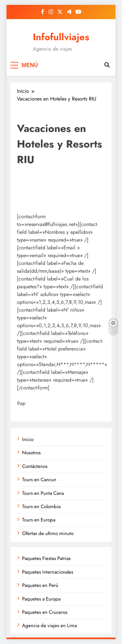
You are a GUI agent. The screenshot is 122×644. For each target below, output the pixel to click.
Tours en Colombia (41, 507)
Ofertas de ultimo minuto (48, 533)
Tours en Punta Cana (43, 493)
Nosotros (31, 453)
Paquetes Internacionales (48, 572)
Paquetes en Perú (40, 585)
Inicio (28, 439)
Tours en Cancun (39, 480)
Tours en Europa (39, 520)
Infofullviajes (61, 37)
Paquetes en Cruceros (45, 612)
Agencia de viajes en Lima (49, 626)
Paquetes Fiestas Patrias (46, 558)
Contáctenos (35, 466)
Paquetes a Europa (41, 599)
